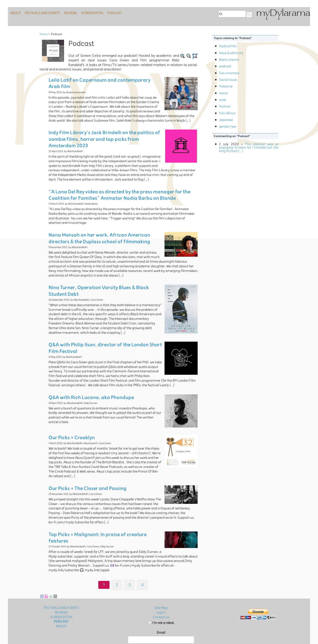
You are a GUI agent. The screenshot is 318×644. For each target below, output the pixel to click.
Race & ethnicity (231, 53)
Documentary (229, 73)
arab (223, 100)
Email (161, 606)
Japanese (226, 120)
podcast (225, 66)
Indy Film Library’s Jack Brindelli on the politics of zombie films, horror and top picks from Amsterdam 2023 (102, 131)
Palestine (226, 86)
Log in (161, 586)
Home (44, 34)
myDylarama (283, 14)
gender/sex (228, 127)
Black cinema (229, 60)
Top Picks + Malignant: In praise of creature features (98, 515)
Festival (225, 106)
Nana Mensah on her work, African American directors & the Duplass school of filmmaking (105, 225)
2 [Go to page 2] (117, 557)
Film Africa (227, 113)
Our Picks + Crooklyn (68, 422)
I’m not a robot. (161, 597)
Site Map (161, 581)
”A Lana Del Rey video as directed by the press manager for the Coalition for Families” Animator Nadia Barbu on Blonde (120, 184)
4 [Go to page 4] (142, 557)
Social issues (228, 80)
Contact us (161, 591)
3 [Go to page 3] (130, 557)
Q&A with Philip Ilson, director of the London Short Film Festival (101, 330)
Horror (224, 93)
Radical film (228, 46)
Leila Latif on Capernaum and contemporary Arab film (100, 79)
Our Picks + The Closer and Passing (81, 471)
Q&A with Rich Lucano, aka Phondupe (84, 381)
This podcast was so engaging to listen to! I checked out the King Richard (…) (249, 148)
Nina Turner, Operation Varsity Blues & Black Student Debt (103, 271)
